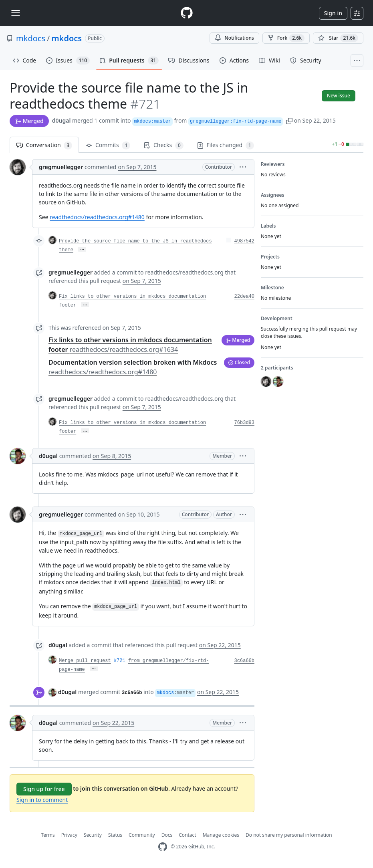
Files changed (226, 145)
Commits (108, 145)
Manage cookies (221, 835)
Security (93, 835)
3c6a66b (244, 661)
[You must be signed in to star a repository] (338, 38)
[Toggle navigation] (16, 13)
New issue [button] (339, 96)
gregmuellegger (61, 167)
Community (142, 835)
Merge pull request (85, 661)
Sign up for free (44, 789)
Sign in (333, 13)
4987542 (244, 241)
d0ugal (61, 120)
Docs (167, 835)
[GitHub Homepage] (163, 847)
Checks (163, 145)
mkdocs (31, 38)
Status (115, 835)
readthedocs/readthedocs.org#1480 (97, 217)
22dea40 (244, 297)
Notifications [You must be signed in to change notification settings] (234, 38)
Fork (286, 38)
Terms (48, 835)
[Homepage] (187, 13)
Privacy (69, 835)
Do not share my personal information (289, 835)
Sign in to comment (42, 800)
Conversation (44, 145)
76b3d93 (244, 423)
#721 (120, 661)
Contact (187, 835)
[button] (289, 120)
